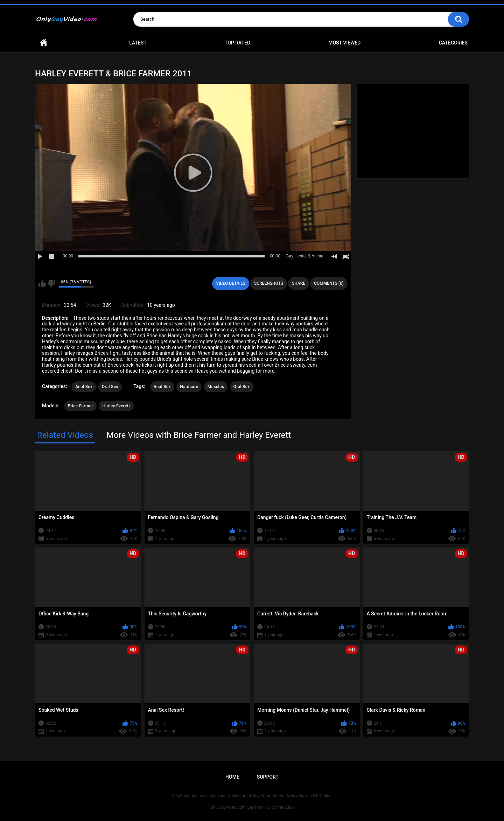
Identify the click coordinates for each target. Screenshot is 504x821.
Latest (138, 43)
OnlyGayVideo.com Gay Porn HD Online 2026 (252, 807)
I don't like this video (51, 284)
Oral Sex (110, 387)
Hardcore (189, 387)
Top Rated (237, 43)
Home (44, 43)
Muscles (216, 387)
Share (299, 283)
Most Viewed (344, 43)
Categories (453, 43)
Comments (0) (329, 283)
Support (268, 777)
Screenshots (269, 283)
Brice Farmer (80, 406)
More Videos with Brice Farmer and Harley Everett (199, 435)
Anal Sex (84, 387)
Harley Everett (116, 406)
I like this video (42, 284)
